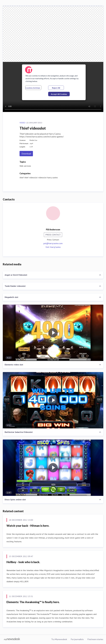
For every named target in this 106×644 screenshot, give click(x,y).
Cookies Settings (33, 88)
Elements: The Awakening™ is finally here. (33, 602)
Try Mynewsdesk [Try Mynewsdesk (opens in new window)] (59, 639)
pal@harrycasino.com (53, 243)
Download (26, 154)
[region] (54, 82)
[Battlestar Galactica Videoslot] (53, 400)
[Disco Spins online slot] (53, 468)
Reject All (56, 88)
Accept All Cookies (59, 94)
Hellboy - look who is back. (23, 562)
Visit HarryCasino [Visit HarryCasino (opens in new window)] (53, 247)
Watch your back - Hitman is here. (28, 526)
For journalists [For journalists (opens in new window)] (77, 639)
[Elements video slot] (53, 333)
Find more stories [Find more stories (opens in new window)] (95, 639)
